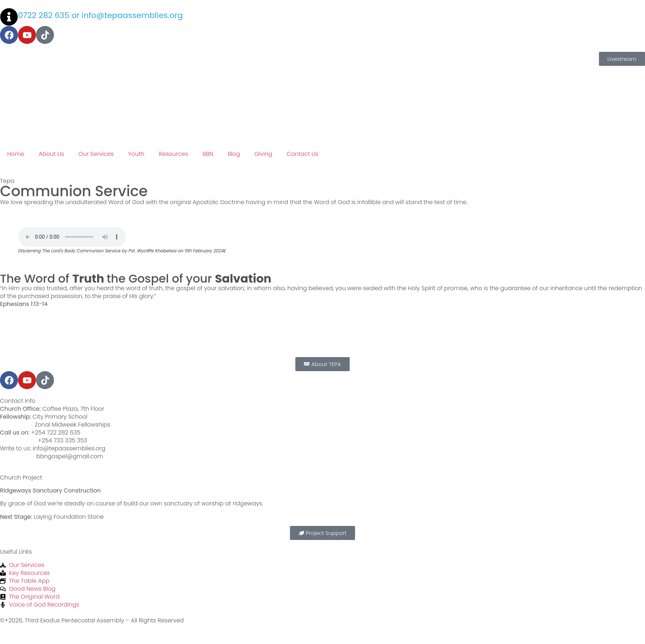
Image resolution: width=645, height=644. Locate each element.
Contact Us (303, 154)
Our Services (96, 154)
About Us (51, 154)
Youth (136, 154)
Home (16, 154)
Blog (234, 154)
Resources (173, 154)
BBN (208, 154)
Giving (263, 154)
